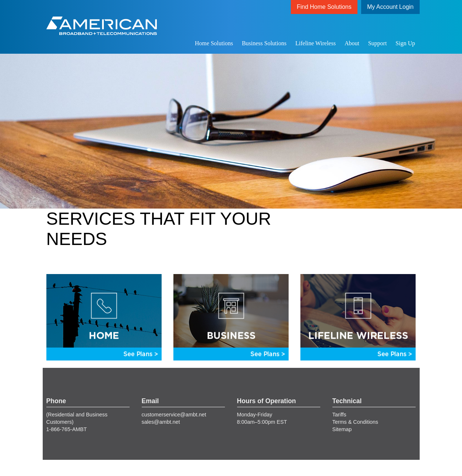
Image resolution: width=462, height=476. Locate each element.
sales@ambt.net (161, 422)
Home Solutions (214, 43)
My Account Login (390, 7)
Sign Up (405, 43)
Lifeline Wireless (315, 43)
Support (378, 43)
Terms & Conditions (355, 422)
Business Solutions (264, 43)
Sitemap (342, 429)
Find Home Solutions (324, 7)
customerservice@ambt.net (174, 415)
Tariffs (339, 415)
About (352, 43)
